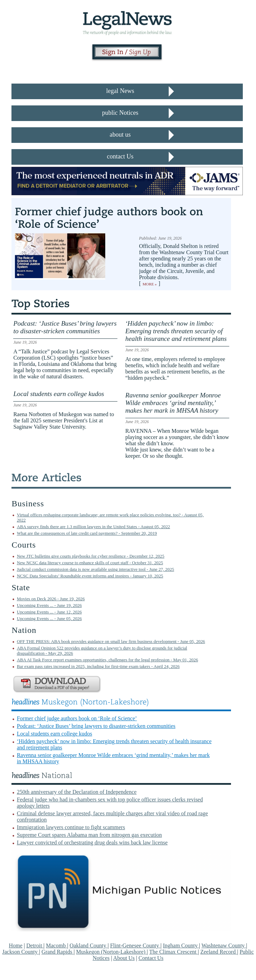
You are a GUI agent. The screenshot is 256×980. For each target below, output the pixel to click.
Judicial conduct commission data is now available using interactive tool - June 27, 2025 (95, 569)
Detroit (35, 945)
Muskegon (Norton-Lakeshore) (112, 952)
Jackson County (20, 952)
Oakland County (88, 945)
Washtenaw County (224, 945)
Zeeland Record (219, 952)
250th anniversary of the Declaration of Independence (77, 792)
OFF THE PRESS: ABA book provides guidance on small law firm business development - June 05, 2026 (111, 642)
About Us (124, 958)
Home (15, 945)
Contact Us (151, 958)
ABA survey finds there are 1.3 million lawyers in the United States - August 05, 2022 (93, 527)
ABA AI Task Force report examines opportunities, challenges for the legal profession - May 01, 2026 (107, 660)
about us (120, 135)
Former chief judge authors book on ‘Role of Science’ (77, 718)
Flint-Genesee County (135, 945)
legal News (120, 91)
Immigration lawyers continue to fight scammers (71, 827)
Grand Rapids (57, 952)
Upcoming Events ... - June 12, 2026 (49, 612)
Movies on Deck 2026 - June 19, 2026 (51, 599)
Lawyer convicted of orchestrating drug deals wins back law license (92, 843)
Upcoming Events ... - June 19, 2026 (49, 605)
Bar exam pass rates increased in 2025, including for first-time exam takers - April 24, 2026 (98, 667)
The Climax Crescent (174, 952)
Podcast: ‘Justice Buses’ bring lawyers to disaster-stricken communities (96, 726)
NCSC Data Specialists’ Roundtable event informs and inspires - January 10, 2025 (90, 576)
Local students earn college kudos (54, 734)
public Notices (120, 113)
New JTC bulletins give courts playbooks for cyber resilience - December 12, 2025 (90, 556)
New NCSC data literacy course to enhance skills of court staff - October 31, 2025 (90, 563)
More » (150, 284)
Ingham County (181, 945)
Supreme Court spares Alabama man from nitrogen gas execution (89, 835)
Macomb (56, 945)
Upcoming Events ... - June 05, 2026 (49, 619)
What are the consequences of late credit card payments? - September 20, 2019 (87, 533)
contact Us (120, 156)
